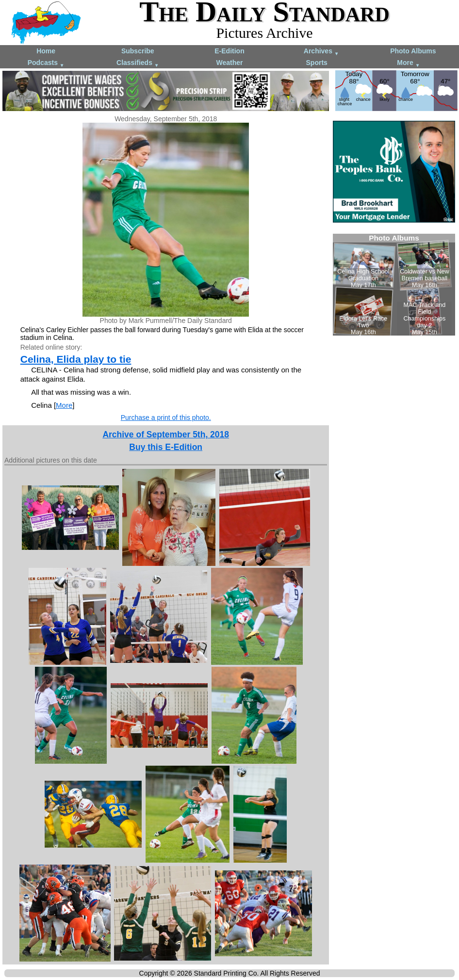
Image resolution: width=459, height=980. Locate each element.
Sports (317, 63)
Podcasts (46, 63)
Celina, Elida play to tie (76, 359)
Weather (229, 63)
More (408, 63)
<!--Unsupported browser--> (394, 285)
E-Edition (229, 51)
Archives (321, 52)
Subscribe (138, 51)
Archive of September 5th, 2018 (166, 434)
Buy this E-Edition (166, 447)
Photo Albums (413, 51)
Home (46, 51)
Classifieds (138, 63)
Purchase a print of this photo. (166, 418)
